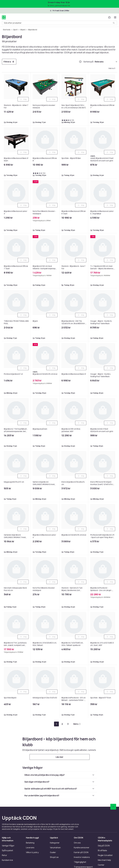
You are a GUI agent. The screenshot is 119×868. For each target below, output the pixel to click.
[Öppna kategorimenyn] (115, 17)
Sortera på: (89, 62)
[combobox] (59, 23)
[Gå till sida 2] (62, 724)
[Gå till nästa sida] (77, 724)
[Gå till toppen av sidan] (113, 807)
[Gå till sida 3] (68, 724)
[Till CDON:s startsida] (4, 17)
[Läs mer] (60, 757)
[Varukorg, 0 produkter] (109, 17)
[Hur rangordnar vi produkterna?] (80, 62)
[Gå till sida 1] (56, 724)
